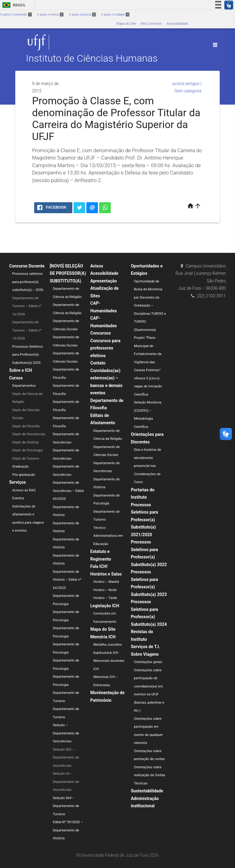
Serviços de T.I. (146, 647)
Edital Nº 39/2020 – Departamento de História (68, 830)
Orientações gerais (148, 662)
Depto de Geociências (29, 434)
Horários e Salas (106, 574)
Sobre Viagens (145, 654)
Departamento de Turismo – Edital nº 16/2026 (27, 306)
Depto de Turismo (26, 459)
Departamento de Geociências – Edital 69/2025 (68, 491)
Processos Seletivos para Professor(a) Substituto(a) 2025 (28, 355)
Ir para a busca (82, 14)
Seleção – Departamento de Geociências (66, 733)
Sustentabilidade (147, 791)
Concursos (101, 333)
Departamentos (24, 386)
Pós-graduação (24, 475)
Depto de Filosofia (26, 426)
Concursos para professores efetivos (105, 348)
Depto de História (25, 442)
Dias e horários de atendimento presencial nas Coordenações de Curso (148, 466)
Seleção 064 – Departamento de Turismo (66, 806)
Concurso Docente (27, 266)
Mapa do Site (126, 24)
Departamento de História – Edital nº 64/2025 (67, 580)
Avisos (97, 266)
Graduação (20, 466)
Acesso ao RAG (24, 490)
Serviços (18, 482)
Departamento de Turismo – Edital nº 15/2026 (27, 330)
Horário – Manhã (106, 582)
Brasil (13, 5)
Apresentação (104, 281)
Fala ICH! (99, 566)
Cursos (16, 378)
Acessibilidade (177, 24)
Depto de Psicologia (27, 450)
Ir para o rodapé (115, 14)
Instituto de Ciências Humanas (92, 59)
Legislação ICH (105, 606)
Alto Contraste (151, 24)
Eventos (18, 498)
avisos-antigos (186, 84)
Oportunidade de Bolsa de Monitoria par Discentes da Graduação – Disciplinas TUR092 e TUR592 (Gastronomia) (150, 306)
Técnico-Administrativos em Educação (108, 536)
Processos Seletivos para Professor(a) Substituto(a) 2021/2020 (145, 520)
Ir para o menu (50, 14)
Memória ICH (103, 637)
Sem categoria (188, 91)
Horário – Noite (105, 590)
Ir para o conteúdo (16, 14)
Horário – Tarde (105, 598)
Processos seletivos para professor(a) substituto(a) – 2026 (28, 282)
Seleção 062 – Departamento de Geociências (66, 758)
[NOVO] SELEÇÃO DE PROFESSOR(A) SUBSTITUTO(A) (68, 273)
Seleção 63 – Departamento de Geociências (66, 782)
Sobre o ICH (21, 370)
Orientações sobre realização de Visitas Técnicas (150, 775)
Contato (98, 363)
